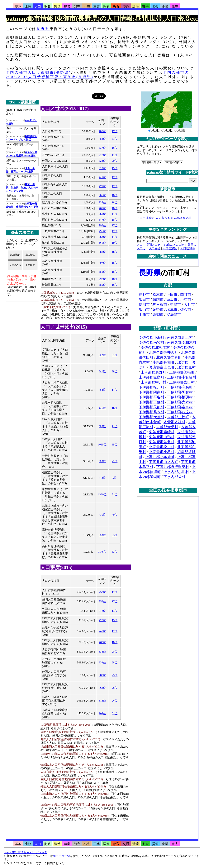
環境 (136, 7)
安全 (145, 7)
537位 (102, 148)
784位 (102, 390)
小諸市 (150, 218)
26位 (115, 688)
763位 (102, 237)
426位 (102, 408)
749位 (102, 631)
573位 (102, 611)
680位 (102, 285)
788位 (102, 139)
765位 (102, 208)
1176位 (102, 552)
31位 (115, 713)
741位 (102, 177)
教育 (116, 7)
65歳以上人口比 (174, 245)
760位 (102, 214)
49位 (115, 515)
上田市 (141, 218)
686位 (102, 426)
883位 (102, 535)
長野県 (43, 29)
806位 (102, 195)
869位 (102, 243)
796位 (102, 225)
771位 (102, 186)
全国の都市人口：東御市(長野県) (38, 72)
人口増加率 (188, 248)
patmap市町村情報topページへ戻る (26, 852)
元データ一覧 (61, 856)
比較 (28, 7)
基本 (18, 7)
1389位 (102, 494)
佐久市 (160, 218)
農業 (67, 7)
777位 (102, 155)
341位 (102, 371)
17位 (115, 131)
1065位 (102, 445)
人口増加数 (170, 248)
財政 (48, 7)
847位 (102, 220)
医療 (106, 7)
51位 (115, 139)
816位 (102, 701)
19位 (115, 168)
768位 (102, 642)
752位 (102, 592)
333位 (102, 478)
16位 (115, 148)
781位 (102, 252)
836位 (102, 652)
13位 (115, 611)
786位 (102, 131)
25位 (115, 675)
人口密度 (155, 248)
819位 (102, 168)
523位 (102, 161)
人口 (38, 7)
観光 (175, 7)
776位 (102, 515)
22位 (115, 461)
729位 (102, 620)
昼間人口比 (153, 245)
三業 (97, 7)
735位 (102, 202)
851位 (102, 272)
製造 (57, 7)
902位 (102, 355)
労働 (155, 7)
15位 (115, 620)
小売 (87, 7)
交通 (126, 7)
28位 (115, 371)
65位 (115, 445)
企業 (165, 7)
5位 (115, 478)
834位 (102, 662)
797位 (102, 263)
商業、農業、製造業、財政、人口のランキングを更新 (22, 188)
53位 (115, 535)
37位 (115, 355)
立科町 (169, 218)
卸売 (77, 7)
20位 (115, 161)
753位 (102, 601)
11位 (115, 426)
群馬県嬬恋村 (183, 218)
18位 (115, 195)
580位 (102, 675)
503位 (102, 461)
